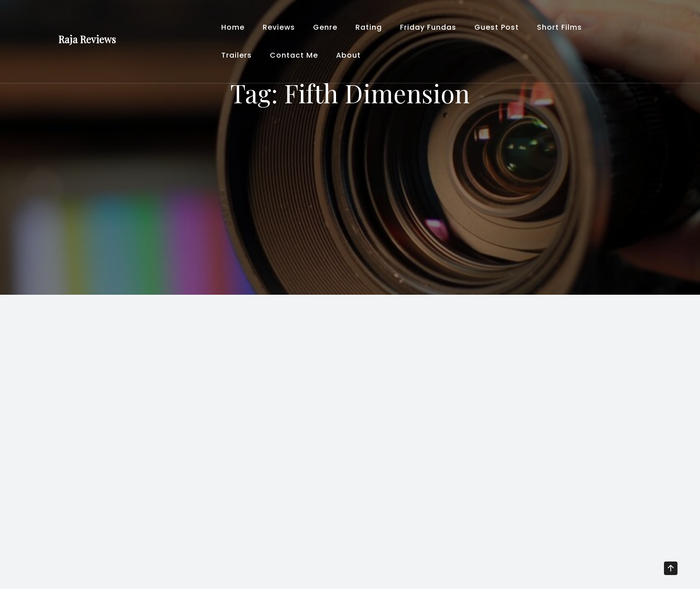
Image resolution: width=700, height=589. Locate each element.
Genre (325, 27)
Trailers (236, 55)
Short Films (559, 27)
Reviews (279, 27)
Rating (369, 27)
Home (233, 27)
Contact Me (294, 55)
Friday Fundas (428, 27)
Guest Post (497, 27)
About (348, 55)
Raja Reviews (87, 39)
